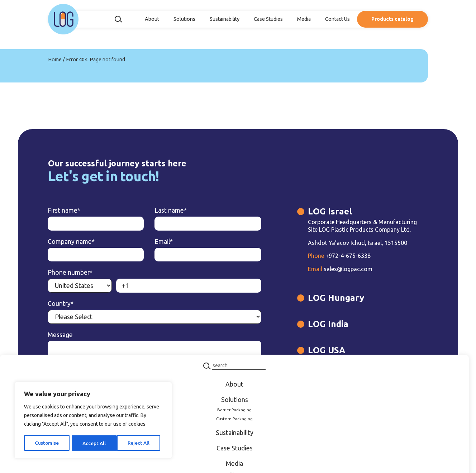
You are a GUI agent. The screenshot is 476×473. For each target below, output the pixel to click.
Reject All (93, 443)
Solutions (184, 19)
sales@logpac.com (310, 272)
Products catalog (392, 19)
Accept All (140, 443)
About (152, 19)
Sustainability (225, 19)
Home (55, 60)
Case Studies (268, 19)
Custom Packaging (234, 419)
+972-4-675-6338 (310, 259)
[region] (93, 421)
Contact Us (337, 19)
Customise (47, 443)
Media (304, 19)
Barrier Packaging (234, 410)
